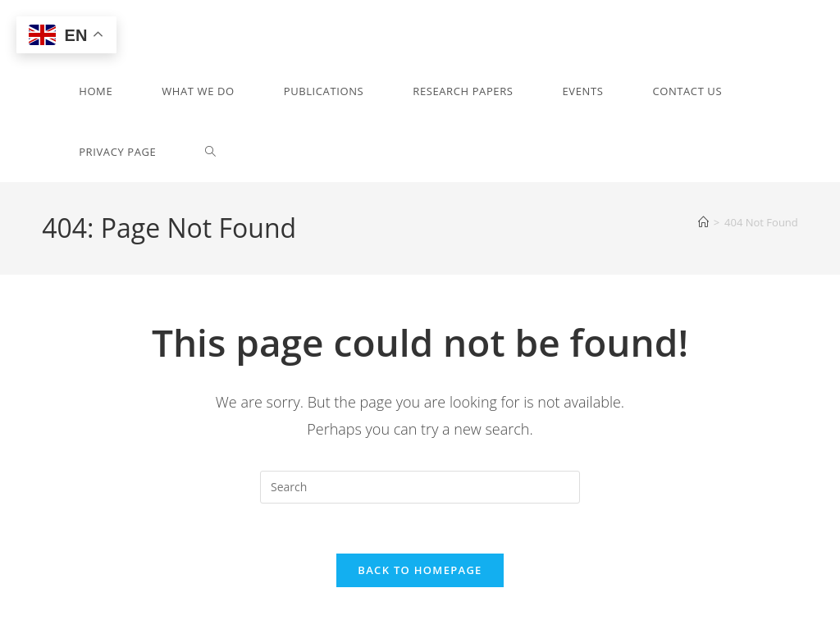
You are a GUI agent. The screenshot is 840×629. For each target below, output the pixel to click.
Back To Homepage (420, 570)
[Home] (703, 222)
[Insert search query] (420, 487)
